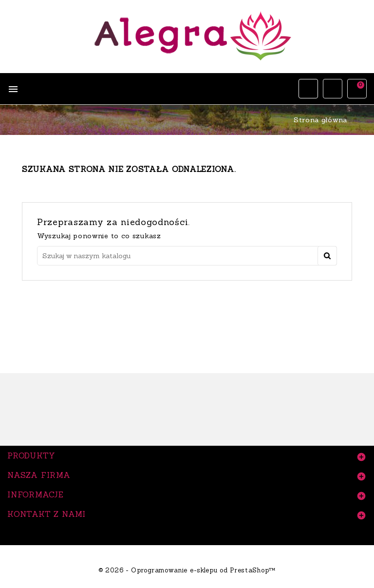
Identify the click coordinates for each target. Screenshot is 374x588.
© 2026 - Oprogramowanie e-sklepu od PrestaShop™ (187, 570)
